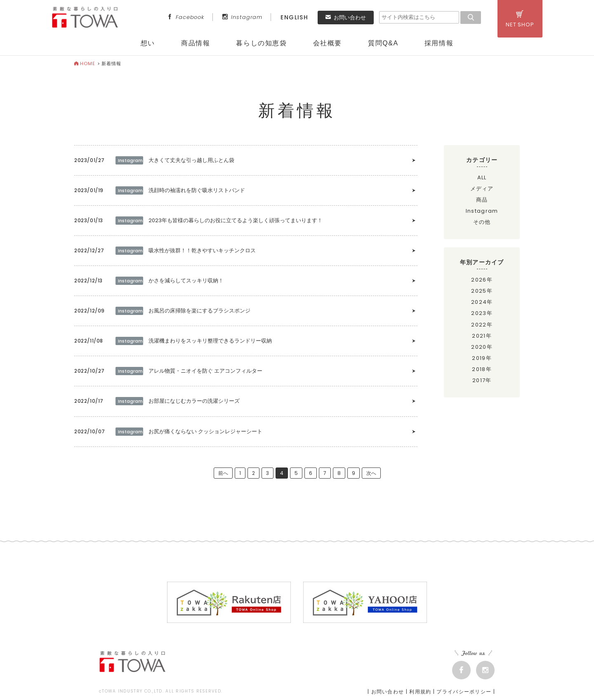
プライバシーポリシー (464, 692)
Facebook (186, 17)
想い (148, 43)
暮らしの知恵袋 (261, 43)
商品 (482, 200)
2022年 (482, 325)
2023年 (482, 313)
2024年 (482, 302)
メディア (482, 189)
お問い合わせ (346, 18)
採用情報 (439, 43)
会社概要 (328, 43)
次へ (371, 473)
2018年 (482, 369)
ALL (482, 177)
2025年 (482, 291)
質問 (383, 43)
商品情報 (196, 43)
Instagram (242, 17)
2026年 (482, 280)
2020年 (482, 347)
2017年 (482, 380)
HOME (85, 63)
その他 (482, 222)
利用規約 (420, 692)
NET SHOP (520, 19)
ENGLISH (294, 17)
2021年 (482, 336)
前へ (223, 473)
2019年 (482, 358)
